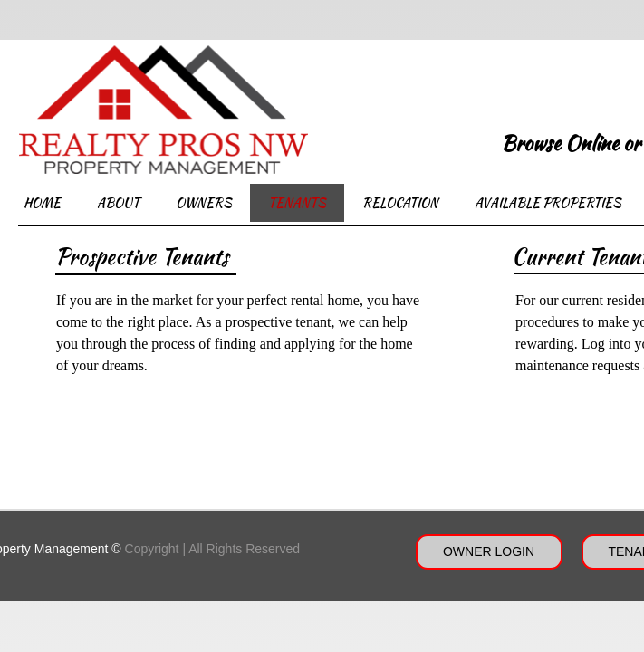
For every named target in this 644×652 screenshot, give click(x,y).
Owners (204, 203)
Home (42, 203)
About (118, 203)
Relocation (400, 203)
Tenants (297, 203)
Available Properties (548, 203)
